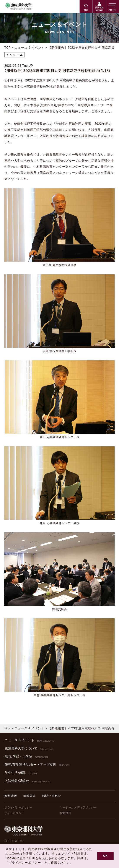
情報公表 (30, 796)
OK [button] (105, 856)
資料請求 (11, 796)
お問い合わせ (52, 796)
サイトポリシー (14, 813)
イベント (12, 55)
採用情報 (66, 813)
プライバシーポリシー (18, 807)
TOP (7, 48)
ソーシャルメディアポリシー (78, 807)
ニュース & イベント (29, 48)
